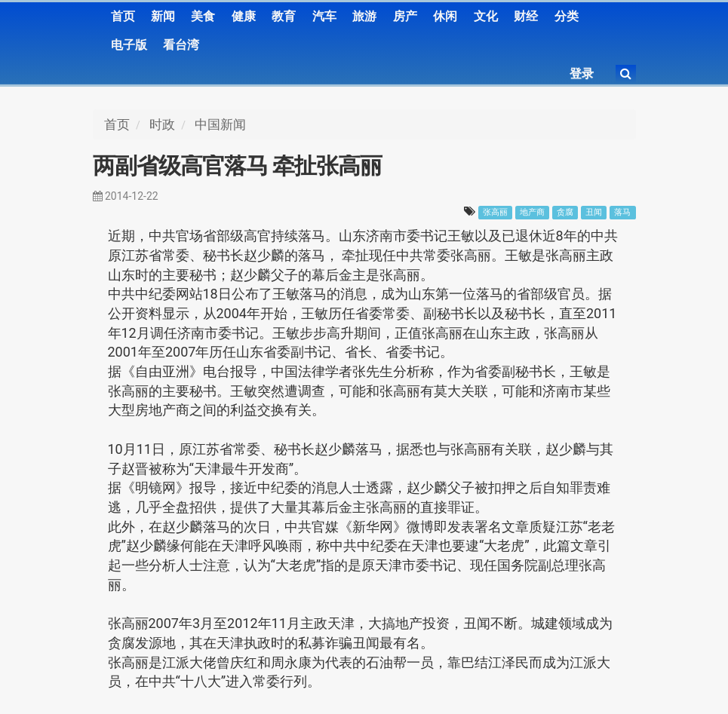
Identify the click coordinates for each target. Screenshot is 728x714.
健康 (244, 16)
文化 (486, 16)
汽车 (324, 16)
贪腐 (565, 212)
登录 (582, 74)
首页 (123, 16)
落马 (622, 212)
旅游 (364, 16)
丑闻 (594, 212)
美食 (203, 16)
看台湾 (181, 45)
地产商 (532, 212)
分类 (567, 16)
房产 (405, 16)
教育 (284, 16)
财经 (526, 16)
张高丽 (495, 212)
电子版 (129, 45)
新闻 (163, 16)
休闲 (445, 16)
